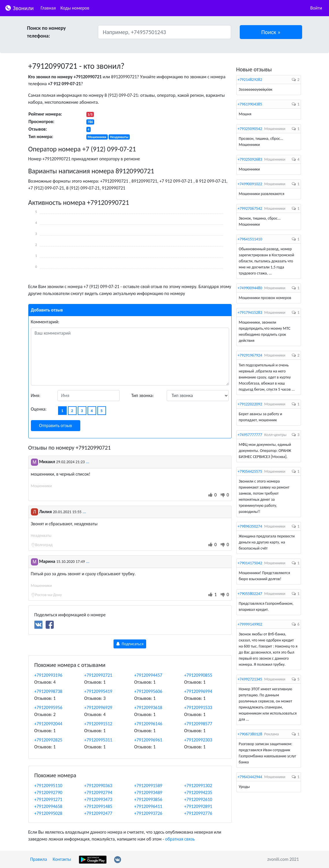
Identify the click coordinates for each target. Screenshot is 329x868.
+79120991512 (98, 724)
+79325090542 (250, 129)
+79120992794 (98, 792)
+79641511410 (250, 239)
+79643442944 (250, 777)
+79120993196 (48, 675)
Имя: (36, 395)
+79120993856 (148, 799)
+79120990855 (198, 675)
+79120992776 (198, 813)
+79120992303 (198, 740)
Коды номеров (75, 8)
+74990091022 (250, 184)
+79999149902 (250, 624)
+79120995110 (48, 786)
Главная (48, 8)
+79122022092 (250, 404)
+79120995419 (98, 691)
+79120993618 (148, 707)
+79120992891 (198, 806)
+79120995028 (48, 813)
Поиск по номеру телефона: (47, 32)
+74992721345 (250, 679)
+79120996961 (148, 740)
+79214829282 (250, 80)
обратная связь (180, 839)
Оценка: (39, 409)
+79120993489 (148, 792)
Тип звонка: (143, 395)
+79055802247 (250, 594)
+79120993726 (148, 813)
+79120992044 (48, 724)
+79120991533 (198, 707)
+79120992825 (48, 740)
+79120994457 (148, 675)
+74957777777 (250, 435)
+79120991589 (148, 786)
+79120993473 (98, 799)
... (88, 462)
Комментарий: (45, 322)
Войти (316, 8)
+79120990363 (98, 786)
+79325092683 (250, 159)
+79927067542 (250, 208)
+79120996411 (148, 806)
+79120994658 (48, 806)
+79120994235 (198, 792)
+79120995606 (148, 691)
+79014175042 (250, 563)
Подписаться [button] (130, 644)
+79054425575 (250, 471)
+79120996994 (198, 691)
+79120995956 (48, 707)
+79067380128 (250, 734)
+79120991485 (98, 806)
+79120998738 (48, 691)
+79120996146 (148, 724)
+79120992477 (98, 813)
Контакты (62, 859)
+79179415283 (250, 312)
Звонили (19, 8)
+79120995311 (98, 740)
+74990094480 (250, 288)
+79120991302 (198, 786)
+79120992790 (48, 792)
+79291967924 (250, 355)
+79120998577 (198, 724)
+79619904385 (250, 104)
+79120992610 (198, 799)
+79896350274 (250, 526)
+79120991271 (48, 799)
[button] (271, 32)
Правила (39, 859)
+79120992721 (98, 675)
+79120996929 (98, 707)
